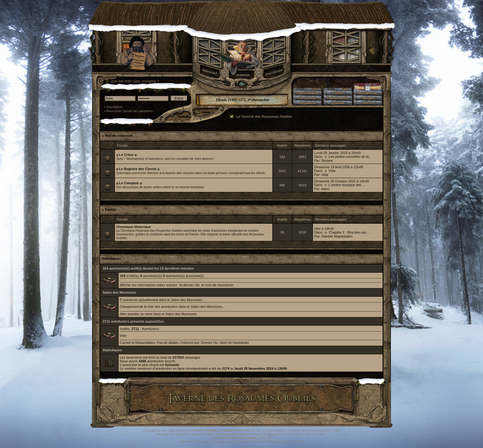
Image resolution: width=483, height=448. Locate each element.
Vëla (332, 171)
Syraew (327, 161)
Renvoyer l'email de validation (130, 111)
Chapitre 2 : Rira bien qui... (349, 232)
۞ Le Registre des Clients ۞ (138, 169)
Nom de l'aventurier (235, 343)
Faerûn (111, 210)
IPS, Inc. (266, 438)
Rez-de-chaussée (119, 136)
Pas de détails (167, 343)
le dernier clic (190, 285)
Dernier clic (210, 343)
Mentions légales (316, 434)
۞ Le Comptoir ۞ (129, 183)
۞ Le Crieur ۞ (126, 155)
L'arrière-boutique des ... (347, 185)
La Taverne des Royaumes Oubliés (264, 116)
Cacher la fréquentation (137, 343)
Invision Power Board (241, 438)
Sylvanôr (172, 365)
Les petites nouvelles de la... (350, 157)
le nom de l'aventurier (218, 285)
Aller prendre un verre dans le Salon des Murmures (158, 314)
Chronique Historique (133, 227)
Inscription (115, 107)
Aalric (326, 189)
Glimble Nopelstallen (337, 236)
